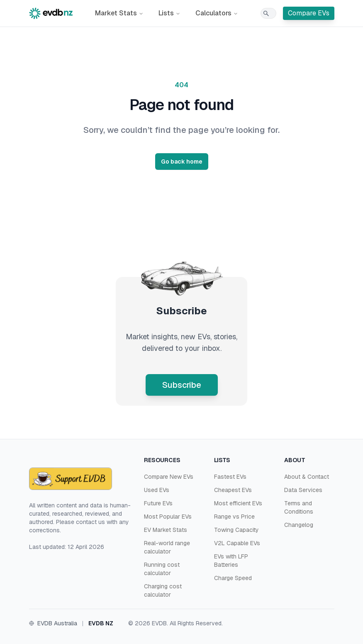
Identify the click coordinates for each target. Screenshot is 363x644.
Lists (169, 13)
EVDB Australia (57, 623)
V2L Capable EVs (237, 543)
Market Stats (119, 13)
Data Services (303, 490)
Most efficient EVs (238, 503)
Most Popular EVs (168, 517)
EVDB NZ (101, 623)
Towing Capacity (236, 530)
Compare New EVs (169, 477)
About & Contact (307, 477)
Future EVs (158, 503)
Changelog (299, 525)
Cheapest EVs (233, 490)
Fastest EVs (230, 477)
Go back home (182, 162)
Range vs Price (234, 517)
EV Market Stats (166, 530)
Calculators (217, 13)
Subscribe (182, 385)
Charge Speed (233, 578)
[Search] (268, 13)
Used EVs (157, 490)
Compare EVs (309, 13)
